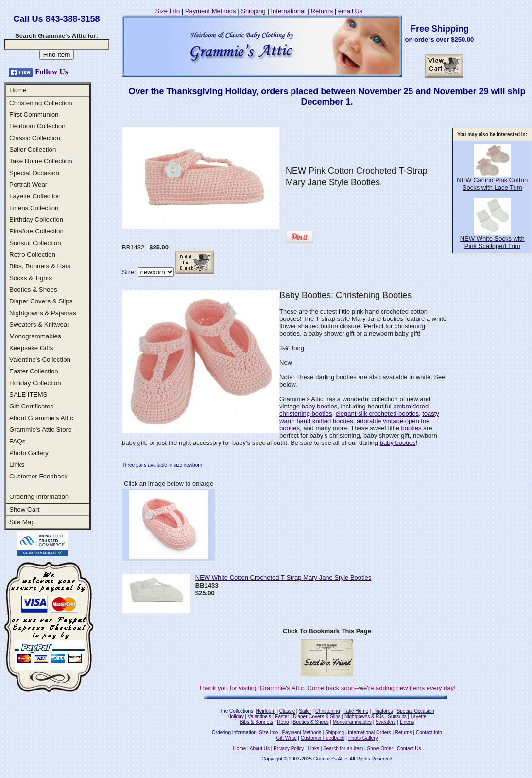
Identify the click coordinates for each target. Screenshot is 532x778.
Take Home (356, 711)
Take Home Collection (41, 161)
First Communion (34, 115)
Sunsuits (397, 716)
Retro (283, 722)
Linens (407, 722)
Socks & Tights (31, 278)
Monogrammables (35, 336)
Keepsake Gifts (31, 348)
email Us (351, 11)
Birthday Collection (36, 220)
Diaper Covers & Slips (41, 301)
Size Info (167, 11)
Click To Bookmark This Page (327, 631)
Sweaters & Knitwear (39, 325)
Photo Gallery (29, 453)
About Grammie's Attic (41, 418)
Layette (419, 716)
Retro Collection (32, 255)
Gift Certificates (31, 406)
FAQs (17, 441)
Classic (287, 711)
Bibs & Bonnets (257, 722)
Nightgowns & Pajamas (43, 313)
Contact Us (409, 749)
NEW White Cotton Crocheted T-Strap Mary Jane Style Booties (283, 577)
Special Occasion (34, 173)
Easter (282, 716)
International (288, 11)
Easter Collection (34, 371)
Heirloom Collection (37, 126)
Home (18, 90)
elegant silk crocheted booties (377, 414)
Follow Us (51, 72)
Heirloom (266, 711)
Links (17, 465)
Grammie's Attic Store (40, 430)
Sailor (305, 711)
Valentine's (259, 716)
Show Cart (24, 509)
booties (412, 428)
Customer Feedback (38, 476)
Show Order (380, 749)
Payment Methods (211, 11)
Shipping (253, 11)
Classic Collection (35, 138)
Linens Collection (34, 208)
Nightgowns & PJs (364, 716)
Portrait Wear (28, 185)
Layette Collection (35, 196)
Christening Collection (41, 103)
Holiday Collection (35, 383)
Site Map (22, 522)
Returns (322, 11)
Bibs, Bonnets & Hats (40, 266)
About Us (260, 749)
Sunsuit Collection (35, 243)
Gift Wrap (287, 738)
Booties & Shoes (33, 290)
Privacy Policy (289, 749)
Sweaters (386, 722)
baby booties (320, 406)
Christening (328, 711)
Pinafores (382, 711)
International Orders (369, 733)
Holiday (235, 716)
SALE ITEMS (28, 395)
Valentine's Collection (40, 360)
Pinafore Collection (36, 231)
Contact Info (429, 733)
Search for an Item (343, 749)
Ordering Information (39, 497)
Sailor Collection (33, 150)
